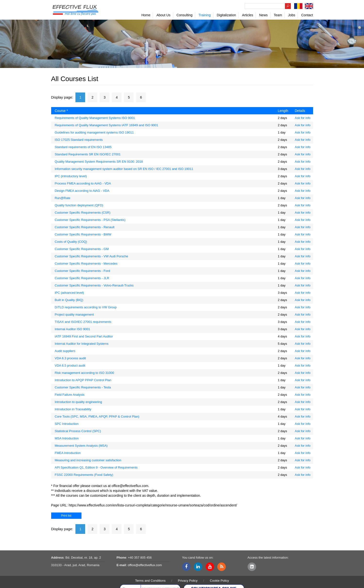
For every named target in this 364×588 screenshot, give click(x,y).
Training (205, 15)
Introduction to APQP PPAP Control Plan (83, 380)
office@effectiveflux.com (130, 486)
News (263, 15)
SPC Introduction (67, 424)
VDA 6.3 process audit (70, 358)
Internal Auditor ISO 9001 (73, 329)
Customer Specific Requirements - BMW (83, 234)
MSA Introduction (67, 438)
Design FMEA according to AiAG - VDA (82, 191)
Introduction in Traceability (73, 409)
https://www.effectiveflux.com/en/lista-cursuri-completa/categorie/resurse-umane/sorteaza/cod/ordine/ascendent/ (153, 505)
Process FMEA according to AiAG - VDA (83, 183)
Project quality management (74, 315)
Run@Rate (63, 198)
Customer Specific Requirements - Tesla (83, 387)
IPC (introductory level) (71, 176)
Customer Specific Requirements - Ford (82, 271)
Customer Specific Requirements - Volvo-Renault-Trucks (94, 285)
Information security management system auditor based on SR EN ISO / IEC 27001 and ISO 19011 (124, 169)
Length (283, 111)
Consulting (185, 15)
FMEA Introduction (68, 453)
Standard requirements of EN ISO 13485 (83, 147)
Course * (61, 111)
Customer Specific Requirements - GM (82, 249)
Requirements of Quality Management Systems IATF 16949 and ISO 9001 (107, 125)
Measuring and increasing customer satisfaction (88, 460)
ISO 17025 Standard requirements (79, 140)
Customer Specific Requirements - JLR (82, 278)
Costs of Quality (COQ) (71, 242)
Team (278, 15)
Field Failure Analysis (70, 395)
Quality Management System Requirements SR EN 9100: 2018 (99, 162)
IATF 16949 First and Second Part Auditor (84, 336)
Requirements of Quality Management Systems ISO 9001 (95, 118)
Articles (248, 15)
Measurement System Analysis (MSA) (81, 446)
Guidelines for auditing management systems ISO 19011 (94, 132)
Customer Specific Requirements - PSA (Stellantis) (90, 220)
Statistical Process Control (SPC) (78, 431)
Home (146, 15)
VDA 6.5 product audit (70, 365)
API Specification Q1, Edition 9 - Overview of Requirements (96, 467)
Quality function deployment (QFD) (79, 205)
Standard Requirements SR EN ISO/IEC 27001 (88, 154)
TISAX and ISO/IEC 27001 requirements (83, 322)
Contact (307, 15)
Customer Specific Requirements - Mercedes (86, 264)
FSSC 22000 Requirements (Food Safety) (84, 475)
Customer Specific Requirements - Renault (85, 227)
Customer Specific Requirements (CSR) (83, 213)
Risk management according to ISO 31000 (85, 373)
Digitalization (226, 15)
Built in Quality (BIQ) (69, 300)
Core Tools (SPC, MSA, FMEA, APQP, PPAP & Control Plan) (97, 416)
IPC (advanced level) (69, 293)
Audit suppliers (65, 351)
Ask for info (303, 118)
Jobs (292, 15)
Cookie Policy (219, 581)
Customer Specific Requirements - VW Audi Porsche (92, 256)
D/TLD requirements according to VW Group (86, 307)
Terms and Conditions (150, 581)
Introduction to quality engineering (78, 402)
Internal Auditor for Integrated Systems (82, 344)
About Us (163, 15)
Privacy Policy (188, 581)
